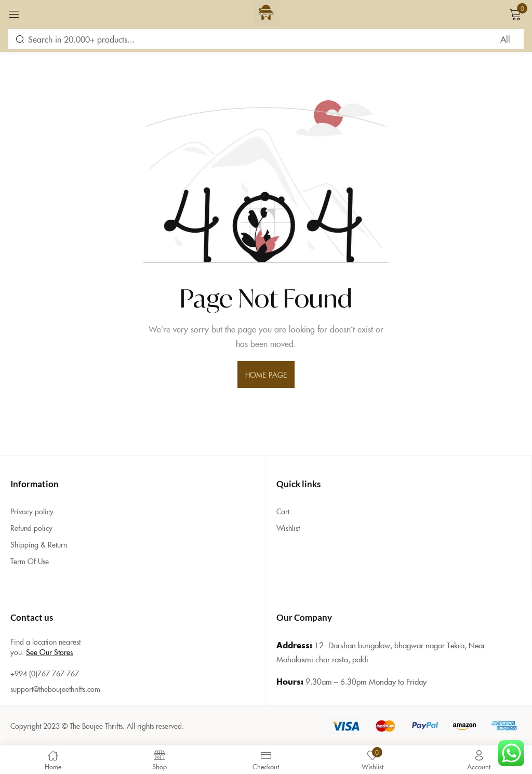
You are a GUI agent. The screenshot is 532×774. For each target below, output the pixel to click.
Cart (283, 511)
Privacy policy (32, 511)
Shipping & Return (39, 544)
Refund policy (31, 528)
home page (266, 375)
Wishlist (288, 528)
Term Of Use (30, 561)
